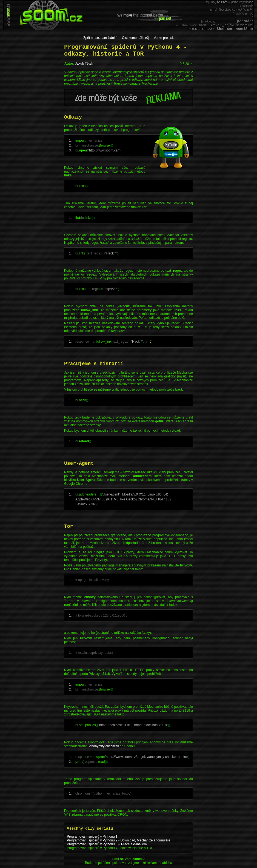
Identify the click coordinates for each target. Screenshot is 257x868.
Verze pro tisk (164, 38)
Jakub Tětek (84, 64)
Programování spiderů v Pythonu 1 (92, 837)
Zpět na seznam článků (100, 38)
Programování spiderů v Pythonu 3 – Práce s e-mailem (107, 844)
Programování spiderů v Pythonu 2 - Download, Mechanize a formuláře (119, 840)
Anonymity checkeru (104, 746)
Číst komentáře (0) (135, 38)
